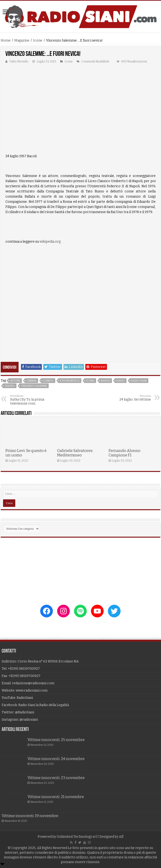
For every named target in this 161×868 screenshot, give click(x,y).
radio (121, 381)
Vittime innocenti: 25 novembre (56, 740)
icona (90, 381)
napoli (106, 381)
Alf (121, 837)
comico (48, 381)
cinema (31, 381)
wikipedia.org (50, 242)
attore (15, 381)
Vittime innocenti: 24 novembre (56, 759)
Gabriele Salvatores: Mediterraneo (75, 453)
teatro (10, 386)
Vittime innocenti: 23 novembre (56, 778)
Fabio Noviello (19, 61)
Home (6, 40)
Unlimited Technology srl (77, 837)
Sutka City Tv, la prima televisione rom (34, 400)
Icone (38, 40)
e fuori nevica (70, 381)
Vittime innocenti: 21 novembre (56, 797)
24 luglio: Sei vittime (127, 398)
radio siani (139, 381)
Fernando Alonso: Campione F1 (125, 453)
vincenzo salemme (34, 386)
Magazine (22, 40)
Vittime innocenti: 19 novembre (30, 816)
